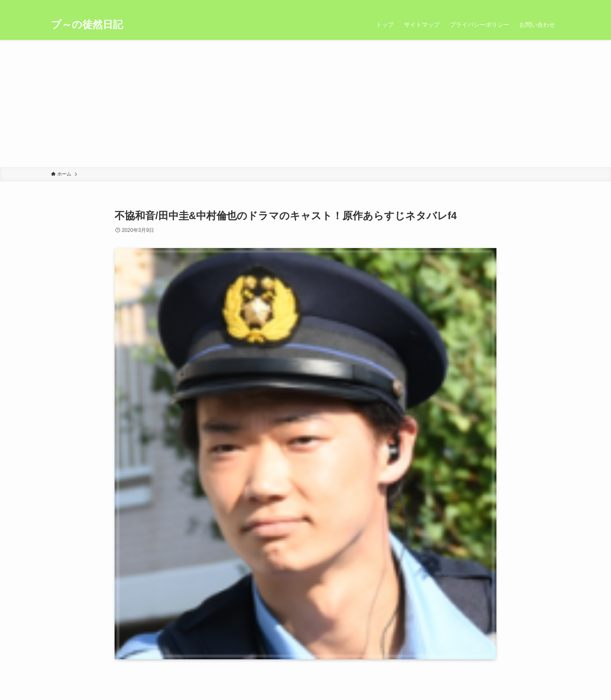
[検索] (555, 5)
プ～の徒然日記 (87, 25)
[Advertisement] (305, 103)
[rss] (544, 5)
